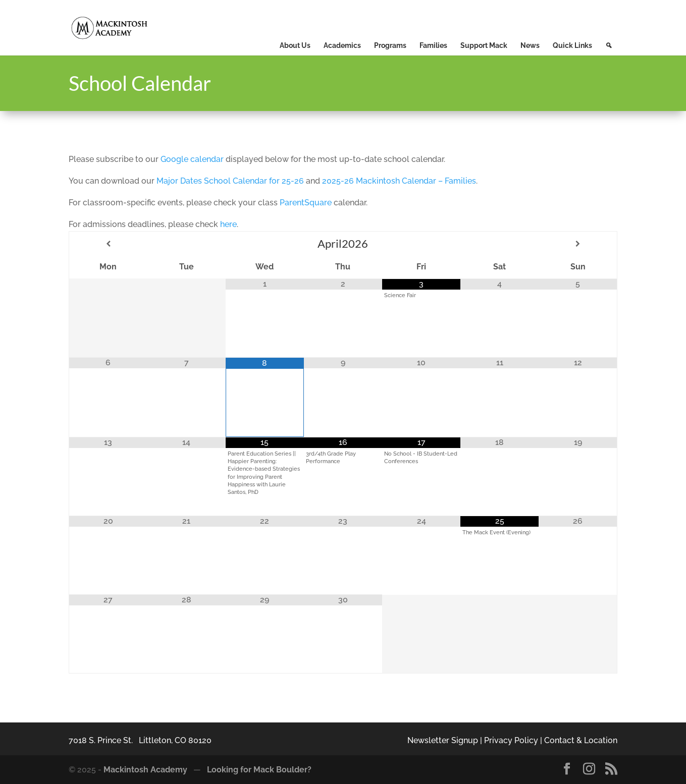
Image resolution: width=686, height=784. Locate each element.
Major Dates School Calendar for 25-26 (230, 181)
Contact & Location (581, 740)
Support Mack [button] (484, 45)
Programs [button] (390, 45)
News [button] (530, 45)
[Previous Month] (108, 244)
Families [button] (433, 45)
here (228, 224)
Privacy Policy (511, 740)
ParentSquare (306, 203)
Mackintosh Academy (145, 770)
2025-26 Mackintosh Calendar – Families (399, 181)
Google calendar (192, 159)
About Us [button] (295, 45)
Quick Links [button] (572, 45)
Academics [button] (342, 45)
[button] (609, 45)
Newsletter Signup (443, 740)
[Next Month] (578, 244)
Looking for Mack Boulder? (259, 770)
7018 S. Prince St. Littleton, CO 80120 (140, 740)
